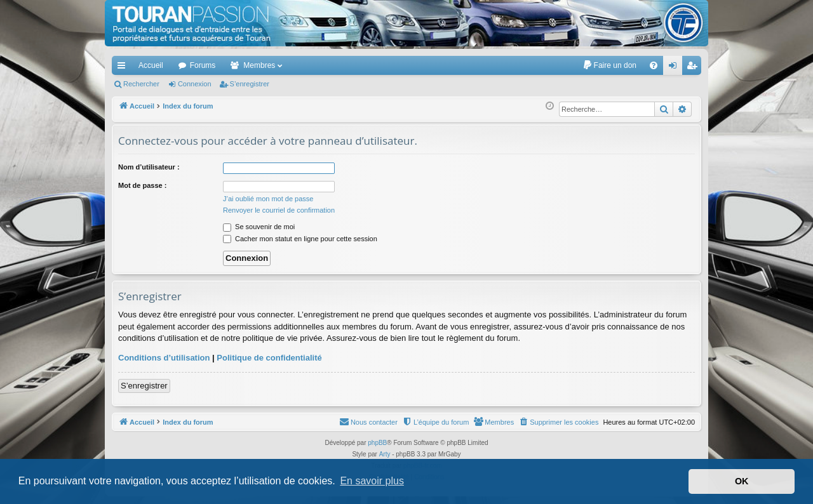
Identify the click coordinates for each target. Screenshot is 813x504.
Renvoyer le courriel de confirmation (279, 210)
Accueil (151, 65)
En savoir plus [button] (372, 481)
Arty (385, 454)
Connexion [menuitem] (675, 68)
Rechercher (141, 84)
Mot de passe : (142, 185)
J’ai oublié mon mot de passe (268, 199)
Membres (259, 65)
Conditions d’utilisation (164, 358)
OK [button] (742, 481)
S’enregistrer (250, 84)
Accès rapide (124, 68)
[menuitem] (609, 65)
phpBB (377, 443)
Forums (203, 65)
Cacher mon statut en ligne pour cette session (300, 239)
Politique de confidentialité (269, 358)
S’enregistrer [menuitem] (695, 68)
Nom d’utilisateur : (149, 167)
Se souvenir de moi (259, 227)
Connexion (195, 84)
